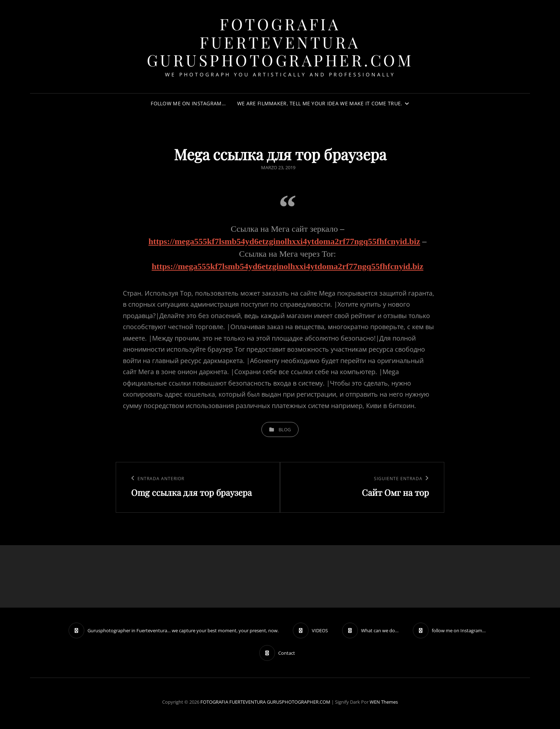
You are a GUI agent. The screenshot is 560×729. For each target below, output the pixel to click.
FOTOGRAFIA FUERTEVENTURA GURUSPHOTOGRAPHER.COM (280, 42)
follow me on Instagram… (188, 103)
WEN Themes (384, 702)
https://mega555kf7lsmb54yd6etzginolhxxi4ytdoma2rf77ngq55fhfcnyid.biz (284, 241)
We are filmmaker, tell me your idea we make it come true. (320, 103)
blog (285, 429)
